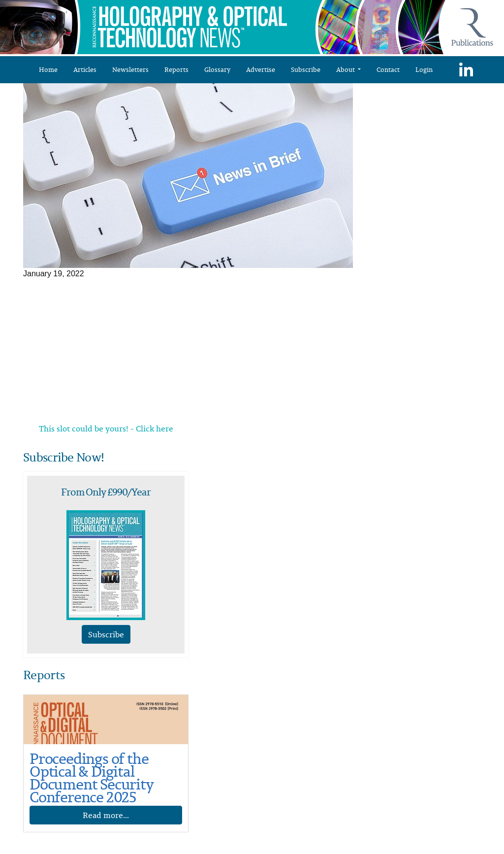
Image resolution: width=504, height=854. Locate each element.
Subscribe (306, 69)
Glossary (217, 69)
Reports (176, 69)
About (346, 69)
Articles (85, 69)
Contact (388, 69)
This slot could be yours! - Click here (106, 428)
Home (48, 69)
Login (424, 69)
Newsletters (130, 69)
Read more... (106, 815)
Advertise (261, 69)
